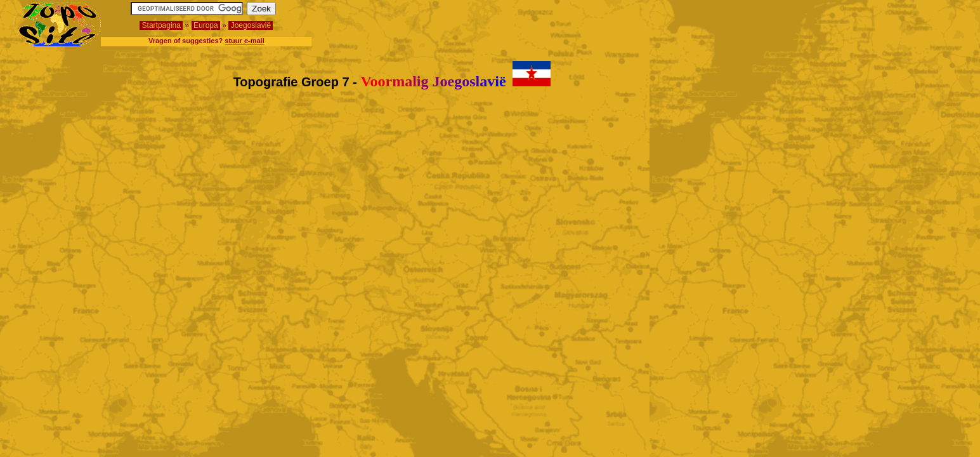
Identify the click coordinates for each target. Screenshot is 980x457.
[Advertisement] (892, 21)
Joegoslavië (251, 25)
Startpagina (161, 25)
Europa (206, 25)
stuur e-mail (244, 41)
